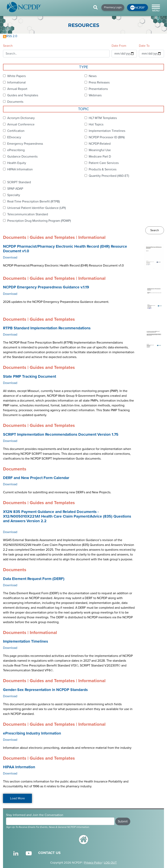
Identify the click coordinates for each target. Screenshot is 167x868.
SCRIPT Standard (19, 182)
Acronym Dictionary (21, 118)
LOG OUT (110, 863)
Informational (16, 82)
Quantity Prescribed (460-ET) (109, 176)
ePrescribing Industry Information (32, 733)
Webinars (95, 95)
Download (10, 257)
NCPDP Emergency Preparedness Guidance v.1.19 (46, 287)
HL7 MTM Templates (103, 118)
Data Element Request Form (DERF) (34, 579)
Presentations (98, 89)
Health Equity (17, 163)
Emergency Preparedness (25, 144)
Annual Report (17, 89)
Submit (123, 821)
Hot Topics (96, 124)
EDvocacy (14, 137)
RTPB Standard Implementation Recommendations (47, 328)
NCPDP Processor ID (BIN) (107, 137)
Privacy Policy (93, 863)
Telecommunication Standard (28, 214)
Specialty (14, 195)
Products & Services (103, 169)
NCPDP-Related (100, 144)
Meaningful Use (100, 150)
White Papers (16, 76)
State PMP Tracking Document (30, 377)
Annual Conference (21, 124)
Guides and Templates (23, 95)
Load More (17, 798)
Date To (144, 46)
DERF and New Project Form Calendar (36, 478)
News (93, 76)
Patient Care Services (104, 163)
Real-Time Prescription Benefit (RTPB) (34, 201)
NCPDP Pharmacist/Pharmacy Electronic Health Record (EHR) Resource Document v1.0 (65, 249)
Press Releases (99, 82)
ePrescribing (16, 150)
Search (8, 46)
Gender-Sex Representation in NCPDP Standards (45, 690)
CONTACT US (49, 853)
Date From (119, 46)
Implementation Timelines (107, 131)
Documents (15, 102)
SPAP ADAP (15, 189)
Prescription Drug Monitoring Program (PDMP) (39, 221)
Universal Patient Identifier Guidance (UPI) (37, 208)
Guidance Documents (22, 157)
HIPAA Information (20, 169)
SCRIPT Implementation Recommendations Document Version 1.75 (61, 435)
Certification (16, 131)
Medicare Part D (100, 157)
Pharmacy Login (113, 7)
